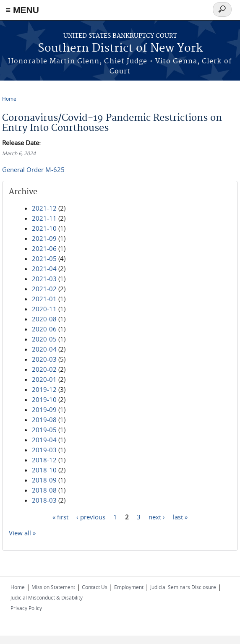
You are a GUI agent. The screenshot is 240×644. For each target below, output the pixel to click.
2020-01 (44, 379)
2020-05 (44, 339)
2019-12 (44, 389)
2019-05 (44, 430)
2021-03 (44, 279)
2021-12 (44, 208)
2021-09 (44, 238)
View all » (22, 533)
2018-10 (44, 470)
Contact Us (95, 587)
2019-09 (44, 409)
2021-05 (44, 258)
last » (180, 516)
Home (9, 99)
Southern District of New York (120, 48)
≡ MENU (22, 10)
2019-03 (44, 450)
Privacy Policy (26, 608)
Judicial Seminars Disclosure (183, 587)
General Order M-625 (33, 169)
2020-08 (44, 319)
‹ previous (91, 516)
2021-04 (44, 269)
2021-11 (44, 218)
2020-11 (44, 309)
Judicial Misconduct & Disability (47, 597)
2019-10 (44, 399)
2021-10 (44, 228)
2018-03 (44, 500)
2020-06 (44, 329)
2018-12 (44, 460)
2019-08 (44, 420)
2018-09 (44, 480)
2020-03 (44, 359)
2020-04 (44, 349)
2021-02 (44, 289)
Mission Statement (53, 587)
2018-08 (44, 490)
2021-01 (44, 299)
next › (157, 516)
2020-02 (44, 369)
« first (60, 516)
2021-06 (44, 248)
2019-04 (44, 440)
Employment (129, 587)
